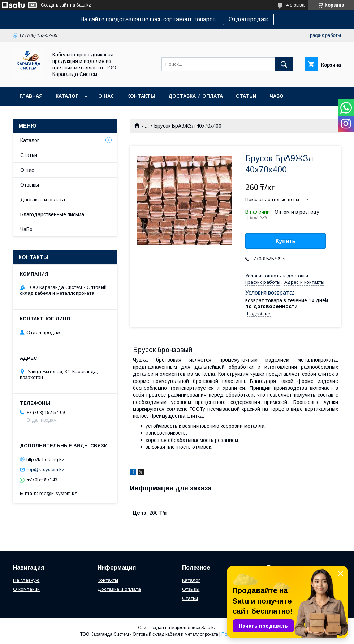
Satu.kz (209, 628)
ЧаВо (277, 96)
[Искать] (284, 64)
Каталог (67, 96)
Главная (31, 96)
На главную (26, 580)
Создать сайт (55, 5)
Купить (286, 241)
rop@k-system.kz (46, 470)
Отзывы (30, 185)
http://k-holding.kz (45, 459)
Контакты (141, 96)
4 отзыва (295, 5)
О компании (26, 589)
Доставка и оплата (196, 96)
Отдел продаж (248, 19)
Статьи (246, 96)
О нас (106, 96)
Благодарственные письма (52, 214)
